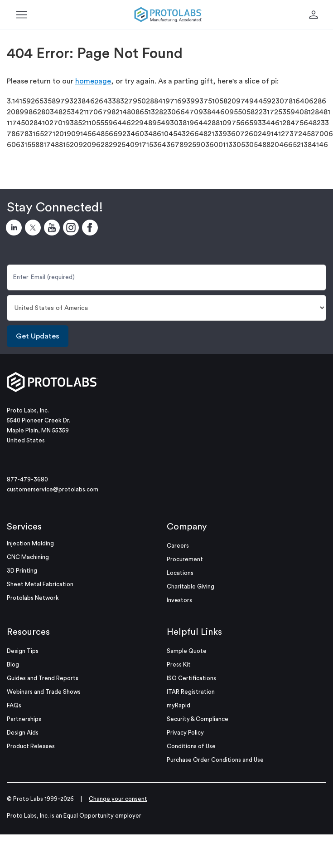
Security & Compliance (198, 719)
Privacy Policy (185, 733)
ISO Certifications (191, 678)
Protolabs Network (33, 598)
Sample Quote (187, 651)
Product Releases (31, 746)
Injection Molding (30, 543)
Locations (180, 573)
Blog (13, 664)
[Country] (166, 308)
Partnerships (24, 719)
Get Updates (38, 336)
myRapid (179, 705)
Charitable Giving (191, 586)
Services (24, 527)
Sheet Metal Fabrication (40, 584)
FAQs (14, 705)
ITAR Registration (191, 692)
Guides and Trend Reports (43, 678)
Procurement (185, 559)
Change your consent (118, 799)
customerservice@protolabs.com (53, 489)
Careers (178, 546)
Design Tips (23, 651)
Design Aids (23, 733)
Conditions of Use (191, 746)
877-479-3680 (27, 479)
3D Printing (22, 571)
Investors (179, 600)
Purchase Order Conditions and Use (215, 760)
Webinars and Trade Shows (44, 692)
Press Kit (179, 664)
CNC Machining (28, 557)
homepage (93, 81)
